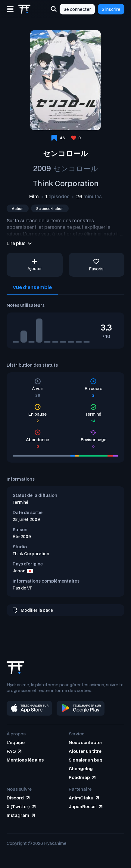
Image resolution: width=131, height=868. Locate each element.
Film (34, 196)
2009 (42, 168)
